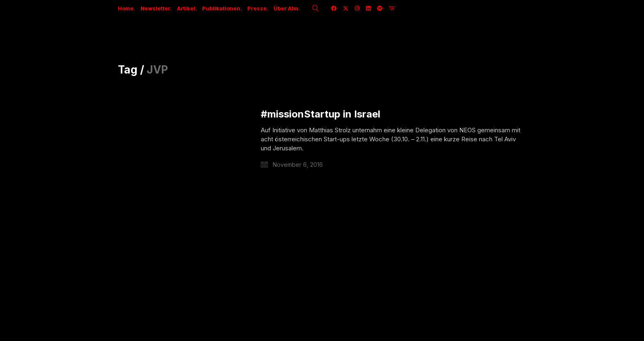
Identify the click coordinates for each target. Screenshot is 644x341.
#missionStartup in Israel (321, 114)
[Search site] (315, 9)
